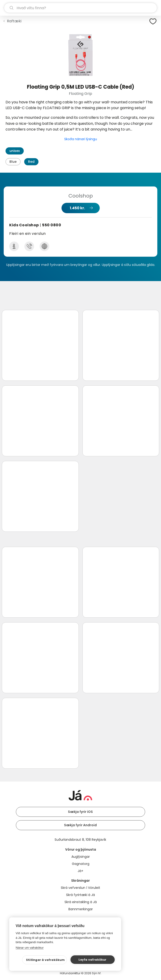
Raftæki (14, 21)
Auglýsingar (81, 857)
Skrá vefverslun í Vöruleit (80, 888)
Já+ (80, 871)
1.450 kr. (77, 208)
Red (31, 162)
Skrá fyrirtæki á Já (80, 895)
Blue (13, 162)
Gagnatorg (81, 864)
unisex (15, 151)
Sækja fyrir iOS (80, 812)
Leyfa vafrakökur (92, 960)
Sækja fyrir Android (80, 825)
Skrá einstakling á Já (81, 902)
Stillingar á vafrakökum (45, 960)
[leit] (80, 8)
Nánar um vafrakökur (30, 948)
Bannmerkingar (81, 909)
